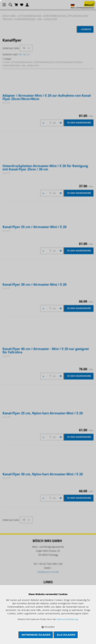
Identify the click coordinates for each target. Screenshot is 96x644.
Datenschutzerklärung (67, 619)
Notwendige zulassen (36, 635)
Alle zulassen (66, 635)
